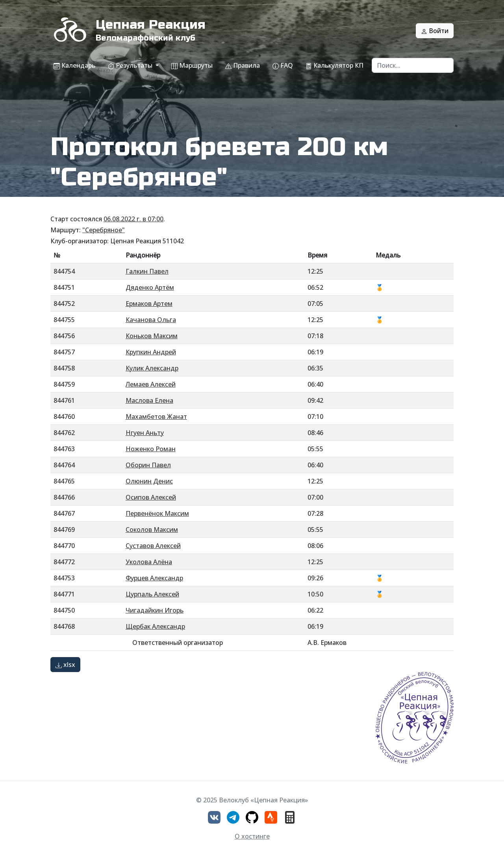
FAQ (283, 65)
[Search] (413, 65)
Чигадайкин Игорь (155, 610)
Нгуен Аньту (145, 433)
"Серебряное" (104, 230)
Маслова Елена (149, 400)
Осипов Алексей (151, 497)
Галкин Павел (147, 271)
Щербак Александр (155, 626)
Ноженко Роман (151, 449)
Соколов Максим (152, 530)
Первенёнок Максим (157, 513)
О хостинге (252, 836)
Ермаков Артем (149, 304)
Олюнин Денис (149, 481)
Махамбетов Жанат (156, 417)
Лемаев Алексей (151, 384)
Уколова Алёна (149, 562)
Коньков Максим (152, 336)
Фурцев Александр (154, 578)
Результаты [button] (131, 65)
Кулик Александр (152, 368)
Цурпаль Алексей (152, 594)
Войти (435, 31)
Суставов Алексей (153, 546)
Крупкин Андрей (151, 352)
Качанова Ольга (151, 320)
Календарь (74, 65)
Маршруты (192, 65)
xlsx (65, 665)
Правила (243, 65)
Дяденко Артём (150, 287)
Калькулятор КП (334, 65)
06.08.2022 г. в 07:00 (133, 219)
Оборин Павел (148, 465)
